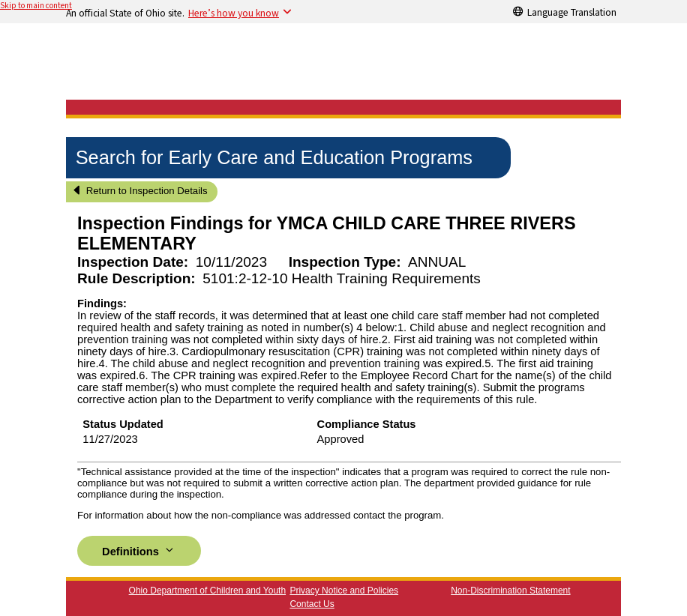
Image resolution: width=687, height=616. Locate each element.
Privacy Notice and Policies (344, 591)
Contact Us (312, 604)
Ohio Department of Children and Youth (207, 591)
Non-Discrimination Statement (510, 591)
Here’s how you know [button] (234, 13)
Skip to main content (36, 6)
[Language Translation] (565, 11)
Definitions (139, 550)
